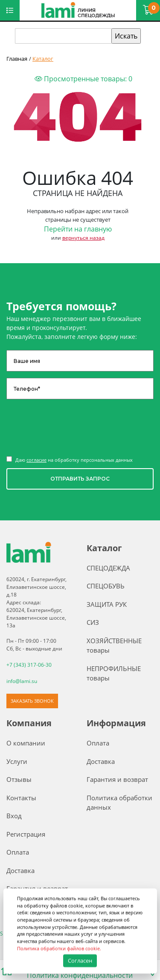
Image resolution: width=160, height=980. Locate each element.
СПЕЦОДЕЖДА (108, 568)
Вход (14, 816)
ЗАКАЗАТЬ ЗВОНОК (32, 700)
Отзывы (19, 779)
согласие (36, 460)
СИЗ (93, 622)
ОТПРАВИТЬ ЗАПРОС (80, 479)
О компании (26, 743)
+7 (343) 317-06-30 (29, 665)
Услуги (17, 761)
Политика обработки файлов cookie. (59, 948)
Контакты (21, 797)
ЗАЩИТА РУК (107, 604)
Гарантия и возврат (117, 779)
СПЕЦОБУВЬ (106, 586)
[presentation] (71, 427)
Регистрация (26, 834)
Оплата (18, 852)
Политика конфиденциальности (80, 975)
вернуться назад (83, 238)
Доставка (20, 870)
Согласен (80, 960)
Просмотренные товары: (83, 79)
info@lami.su (22, 681)
